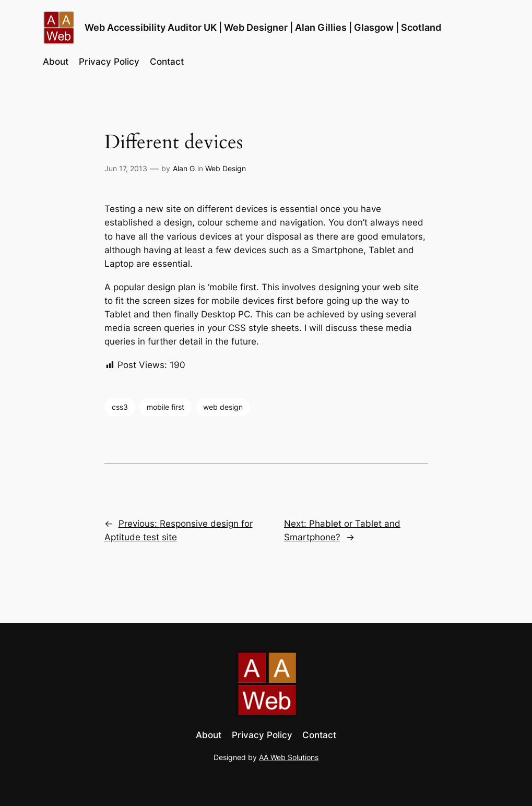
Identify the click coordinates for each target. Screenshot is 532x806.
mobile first (165, 407)
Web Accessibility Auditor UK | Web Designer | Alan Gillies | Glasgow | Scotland (263, 27)
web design (223, 407)
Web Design (226, 168)
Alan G (184, 168)
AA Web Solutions (289, 757)
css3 (120, 407)
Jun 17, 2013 (126, 168)
